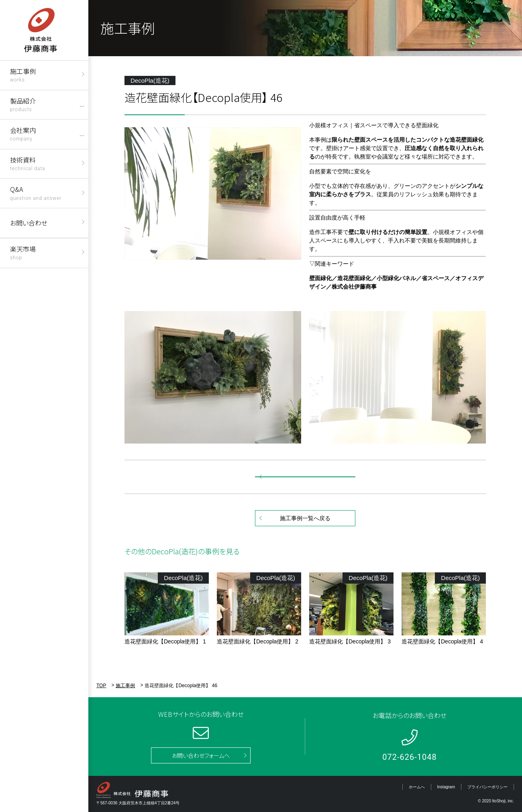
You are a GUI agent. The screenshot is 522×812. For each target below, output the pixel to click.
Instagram (446, 787)
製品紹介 (23, 104)
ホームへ (417, 787)
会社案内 (23, 133)
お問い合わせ (29, 223)
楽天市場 (23, 252)
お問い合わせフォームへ (201, 755)
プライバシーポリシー (487, 787)
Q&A (36, 192)
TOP (101, 686)
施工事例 (23, 74)
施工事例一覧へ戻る (305, 518)
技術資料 (28, 163)
